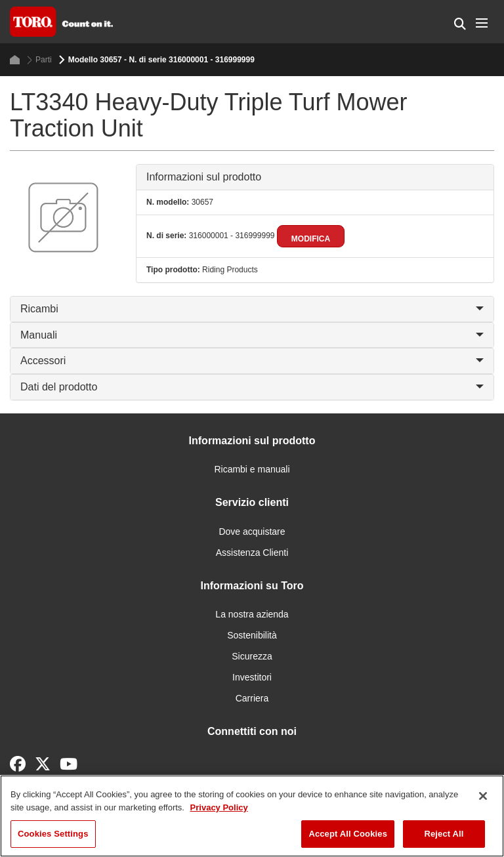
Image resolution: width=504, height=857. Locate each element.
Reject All (444, 834)
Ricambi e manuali (252, 469)
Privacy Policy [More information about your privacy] (219, 807)
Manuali (252, 335)
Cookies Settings (53, 834)
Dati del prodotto (252, 387)
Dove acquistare (252, 532)
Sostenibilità (252, 635)
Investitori (252, 677)
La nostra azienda (252, 614)
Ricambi (252, 309)
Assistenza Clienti (252, 553)
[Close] (483, 796)
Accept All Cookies (348, 834)
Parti (39, 60)
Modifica (311, 239)
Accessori (252, 361)
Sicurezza (252, 656)
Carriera (252, 698)
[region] (252, 816)
